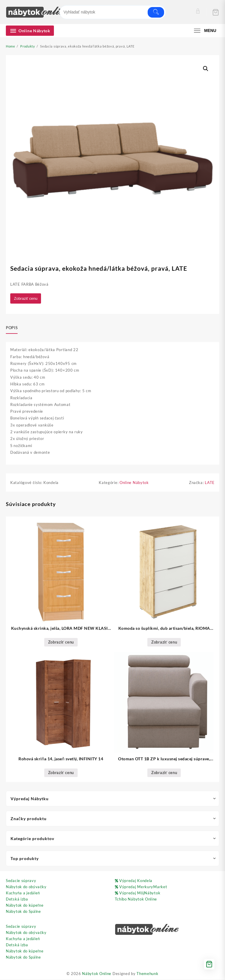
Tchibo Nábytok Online (136, 900)
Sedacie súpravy (21, 881)
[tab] (14, 328)
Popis (12, 328)
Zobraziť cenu (26, 298)
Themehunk (147, 974)
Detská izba (17, 900)
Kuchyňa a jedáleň (23, 893)
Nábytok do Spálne (23, 912)
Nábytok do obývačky (26, 887)
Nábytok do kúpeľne (25, 906)
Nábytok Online (97, 974)
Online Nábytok (134, 483)
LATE (210, 483)
